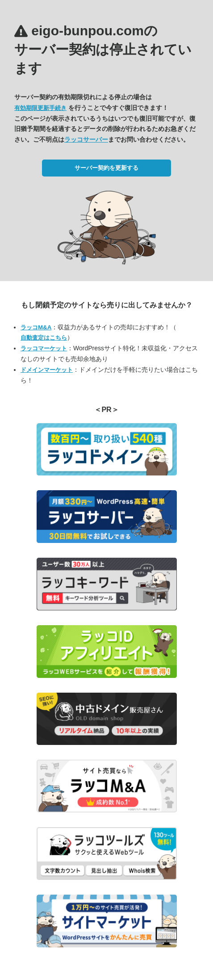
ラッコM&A (36, 327)
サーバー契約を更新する (106, 168)
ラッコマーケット (44, 348)
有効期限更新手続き (40, 108)
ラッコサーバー (86, 139)
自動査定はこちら (44, 338)
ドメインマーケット (47, 370)
